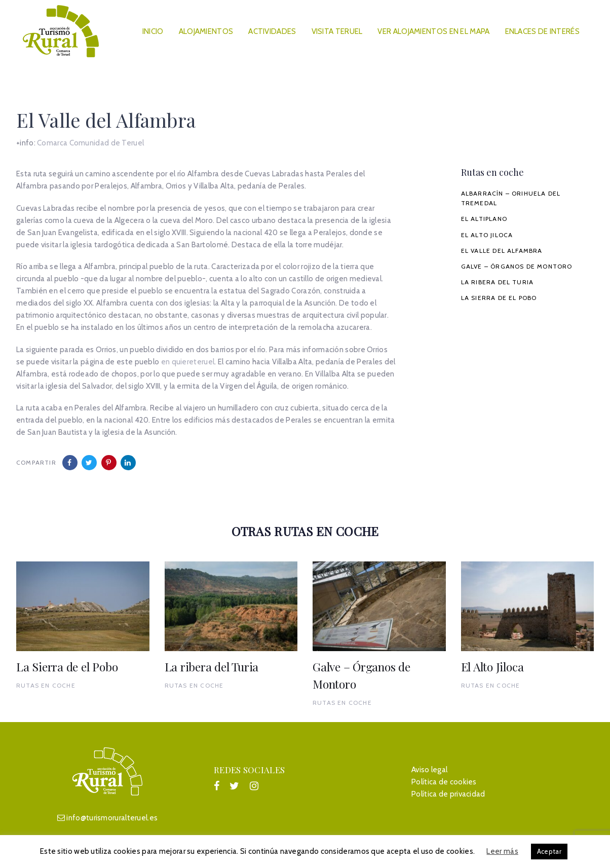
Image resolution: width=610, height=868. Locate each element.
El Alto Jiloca (487, 235)
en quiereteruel (188, 362)
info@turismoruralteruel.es (112, 818)
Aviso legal (429, 770)
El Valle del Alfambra (502, 251)
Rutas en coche (46, 685)
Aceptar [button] (549, 851)
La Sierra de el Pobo (499, 298)
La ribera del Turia (498, 282)
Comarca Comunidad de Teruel (90, 143)
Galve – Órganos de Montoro (517, 266)
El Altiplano (484, 219)
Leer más (502, 851)
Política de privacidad (448, 794)
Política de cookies (444, 782)
